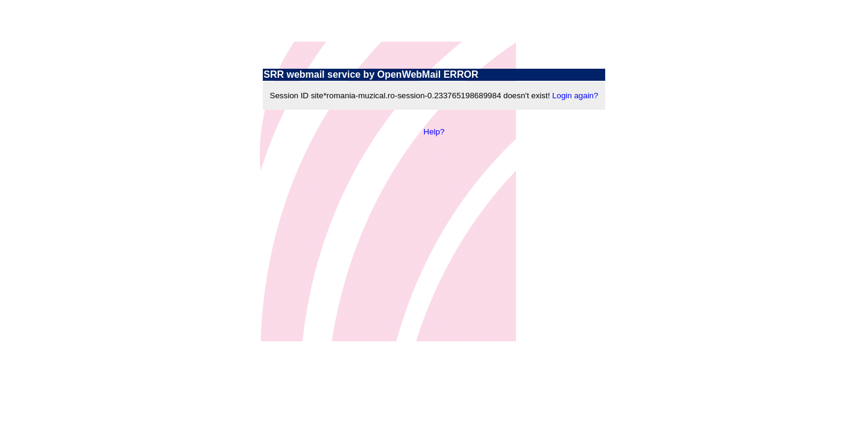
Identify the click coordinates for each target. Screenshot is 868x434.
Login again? (575, 96)
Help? (434, 132)
